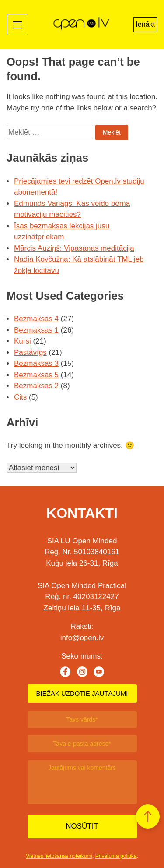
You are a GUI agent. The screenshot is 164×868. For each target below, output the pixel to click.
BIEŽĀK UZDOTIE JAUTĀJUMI (82, 693)
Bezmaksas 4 (36, 319)
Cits (20, 397)
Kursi (23, 341)
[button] (148, 817)
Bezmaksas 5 (36, 375)
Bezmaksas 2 (36, 386)
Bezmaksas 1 (36, 330)
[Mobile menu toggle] (17, 25)
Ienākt (145, 24)
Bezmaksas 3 (36, 363)
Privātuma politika (116, 856)
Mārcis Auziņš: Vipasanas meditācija (74, 248)
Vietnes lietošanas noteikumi (59, 856)
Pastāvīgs (30, 353)
